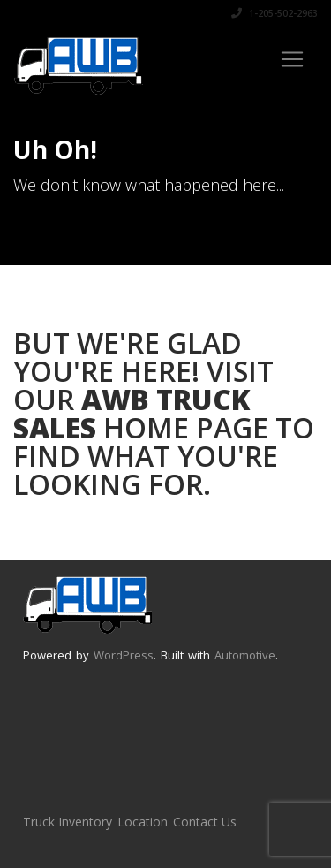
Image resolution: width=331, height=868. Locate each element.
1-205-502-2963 (275, 13)
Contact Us (205, 822)
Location (143, 822)
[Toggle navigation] (292, 59)
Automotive (245, 655)
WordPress (124, 655)
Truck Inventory (68, 822)
